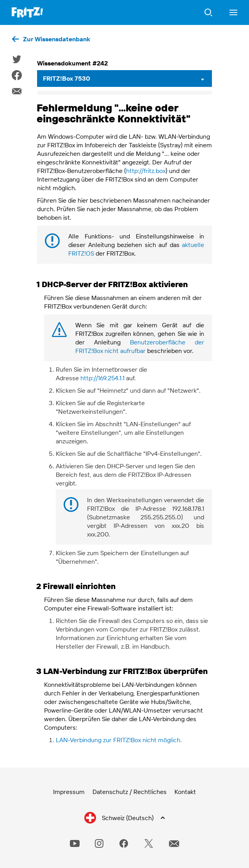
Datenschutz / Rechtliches (130, 792)
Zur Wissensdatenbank (57, 39)
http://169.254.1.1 (102, 378)
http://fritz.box (146, 171)
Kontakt (185, 792)
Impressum (69, 792)
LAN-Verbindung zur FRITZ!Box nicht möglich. (119, 740)
